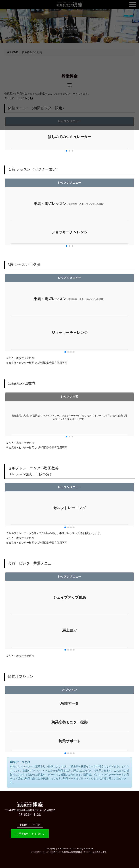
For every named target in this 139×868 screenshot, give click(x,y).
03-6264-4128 (30, 815)
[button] (67, 151)
